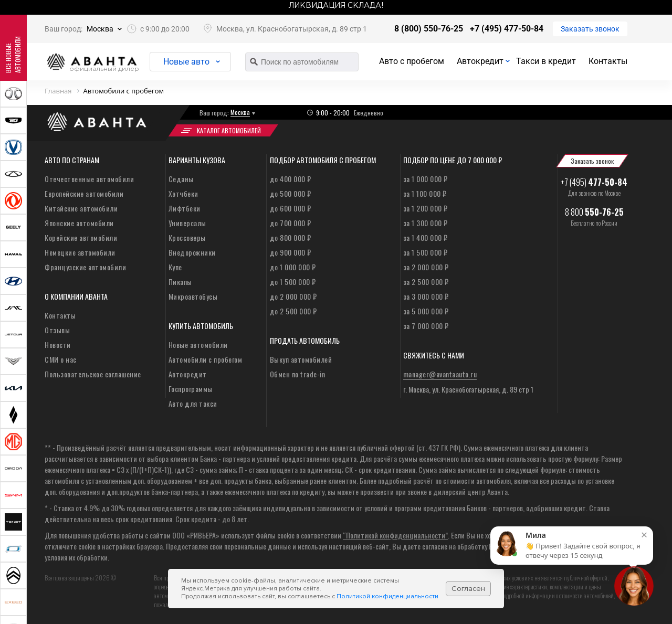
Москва (100, 29)
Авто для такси (193, 403)
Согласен (468, 589)
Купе (175, 267)
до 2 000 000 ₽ (293, 296)
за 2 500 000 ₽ (426, 282)
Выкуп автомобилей (301, 359)
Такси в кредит (546, 61)
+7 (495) (594, 182)
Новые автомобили (198, 345)
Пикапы (180, 282)
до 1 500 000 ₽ (293, 282)
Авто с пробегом (412, 61)
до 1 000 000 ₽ (293, 267)
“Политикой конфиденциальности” (395, 535)
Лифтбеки (185, 208)
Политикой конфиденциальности (387, 596)
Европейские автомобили (84, 193)
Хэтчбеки (183, 193)
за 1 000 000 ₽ (426, 179)
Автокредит (480, 61)
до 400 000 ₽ (291, 179)
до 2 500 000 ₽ (293, 311)
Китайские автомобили (81, 208)
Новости (58, 345)
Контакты (608, 61)
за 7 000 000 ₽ (426, 326)
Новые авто (186, 62)
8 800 (594, 212)
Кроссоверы (187, 237)
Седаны (181, 179)
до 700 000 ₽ (291, 223)
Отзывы (57, 330)
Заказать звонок (590, 29)
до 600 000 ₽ (291, 208)
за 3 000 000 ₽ (426, 296)
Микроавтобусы (193, 296)
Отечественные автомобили (89, 179)
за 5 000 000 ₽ (426, 311)
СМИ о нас (61, 359)
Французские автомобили (85, 267)
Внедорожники (192, 252)
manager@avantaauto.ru (440, 374)
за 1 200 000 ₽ (426, 208)
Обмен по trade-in (298, 374)
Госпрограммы (191, 389)
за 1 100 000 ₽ (425, 193)
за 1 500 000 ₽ (426, 252)
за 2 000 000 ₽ (426, 267)
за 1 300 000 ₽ (426, 223)
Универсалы (187, 223)
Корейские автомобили (81, 237)
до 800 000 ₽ (291, 237)
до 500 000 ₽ (291, 193)
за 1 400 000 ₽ (426, 237)
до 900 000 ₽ (291, 252)
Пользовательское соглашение (93, 374)
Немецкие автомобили (80, 252)
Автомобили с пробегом (206, 359)
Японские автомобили (79, 223)
